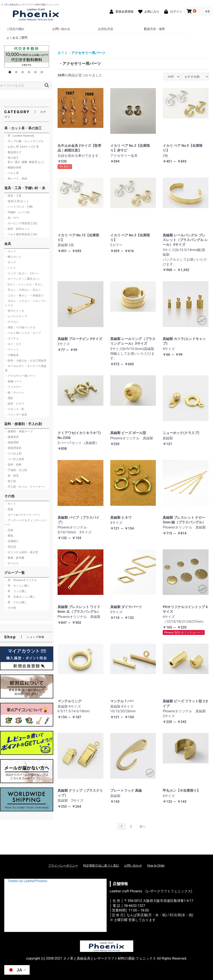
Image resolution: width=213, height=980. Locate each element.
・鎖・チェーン (15, 392)
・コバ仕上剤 (13, 454)
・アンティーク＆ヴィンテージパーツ (26, 522)
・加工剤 (10, 481)
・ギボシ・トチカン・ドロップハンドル (26, 303)
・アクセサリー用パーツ (20, 376)
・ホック (10, 262)
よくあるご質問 (17, 38)
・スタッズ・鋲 (15, 409)
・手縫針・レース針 (17, 212)
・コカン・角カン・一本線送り (24, 295)
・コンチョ (12, 338)
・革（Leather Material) (20, 136)
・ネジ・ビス (13, 344)
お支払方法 (106, 29)
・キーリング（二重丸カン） (23, 279)
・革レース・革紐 (16, 179)
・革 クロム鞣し (16, 602)
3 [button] (23, 73)
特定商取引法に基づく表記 (101, 866)
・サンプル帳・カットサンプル (24, 141)
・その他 (10, 608)
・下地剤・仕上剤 (16, 470)
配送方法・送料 (154, 29)
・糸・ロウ (12, 218)
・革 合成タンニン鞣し (20, 597)
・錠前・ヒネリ (15, 404)
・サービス (12, 563)
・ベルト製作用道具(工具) (21, 234)
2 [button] (17, 73)
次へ (142, 826)
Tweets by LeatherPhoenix (27, 881)
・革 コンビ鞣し (16, 591)
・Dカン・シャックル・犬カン (24, 284)
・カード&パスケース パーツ (23, 515)
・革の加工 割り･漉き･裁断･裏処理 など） (25, 160)
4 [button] (30, 73)
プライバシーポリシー (63, 866)
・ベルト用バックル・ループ (23, 333)
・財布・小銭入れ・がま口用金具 (26, 361)
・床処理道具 (13, 448)
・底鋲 (9, 398)
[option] (27, 56)
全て (61, 53)
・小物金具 (12, 355)
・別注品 (10, 547)
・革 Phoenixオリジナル (21, 580)
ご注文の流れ (15, 29)
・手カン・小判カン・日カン (23, 290)
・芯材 (9, 530)
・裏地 (9, 536)
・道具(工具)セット (17, 201)
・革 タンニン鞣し (17, 586)
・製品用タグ (13, 152)
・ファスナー (13, 387)
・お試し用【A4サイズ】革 (22, 147)
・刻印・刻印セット (17, 229)
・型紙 (9, 509)
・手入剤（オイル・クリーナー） (26, 487)
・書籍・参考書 (15, 558)
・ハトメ (10, 268)
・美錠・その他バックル (20, 327)
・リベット (12, 349)
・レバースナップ (16, 316)
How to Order (156, 866)
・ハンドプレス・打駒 (19, 207)
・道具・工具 (13, 196)
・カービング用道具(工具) (21, 223)
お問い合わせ (61, 29)
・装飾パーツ (13, 381)
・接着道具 (12, 437)
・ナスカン (12, 322)
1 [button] (11, 73)
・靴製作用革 (13, 168)
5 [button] (36, 73)
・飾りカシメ (13, 257)
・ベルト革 (12, 173)
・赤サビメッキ (15, 311)
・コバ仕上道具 (15, 459)
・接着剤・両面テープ (19, 431)
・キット (10, 504)
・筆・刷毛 (12, 476)
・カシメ (10, 251)
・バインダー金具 (16, 415)
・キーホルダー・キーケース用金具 (26, 368)
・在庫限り (12, 541)
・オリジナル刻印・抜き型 (22, 552)
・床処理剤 (12, 442)
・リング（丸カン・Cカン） (22, 273)
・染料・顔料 (13, 465)
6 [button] (43, 73)
